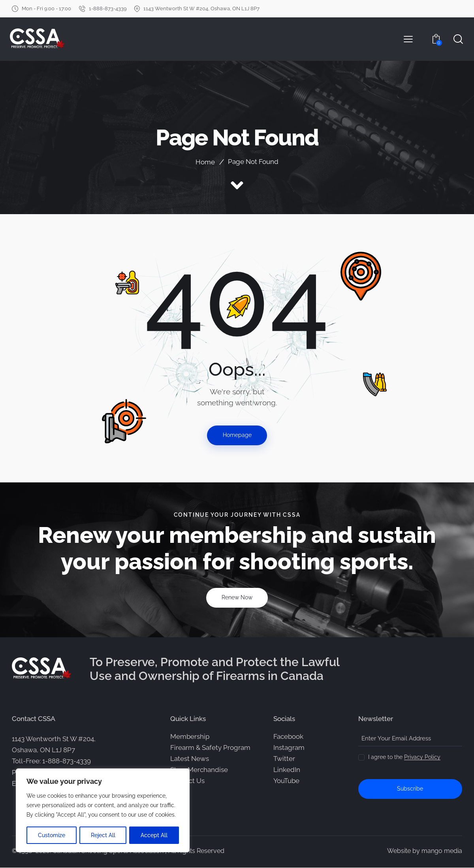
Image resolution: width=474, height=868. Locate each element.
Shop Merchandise (199, 770)
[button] (408, 39)
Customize (52, 835)
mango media (442, 851)
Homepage (237, 435)
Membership (190, 737)
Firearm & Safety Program (210, 748)
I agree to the (404, 757)
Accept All (154, 835)
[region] (103, 811)
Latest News (190, 759)
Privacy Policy (422, 758)
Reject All (103, 835)
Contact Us (187, 781)
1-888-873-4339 (67, 761)
